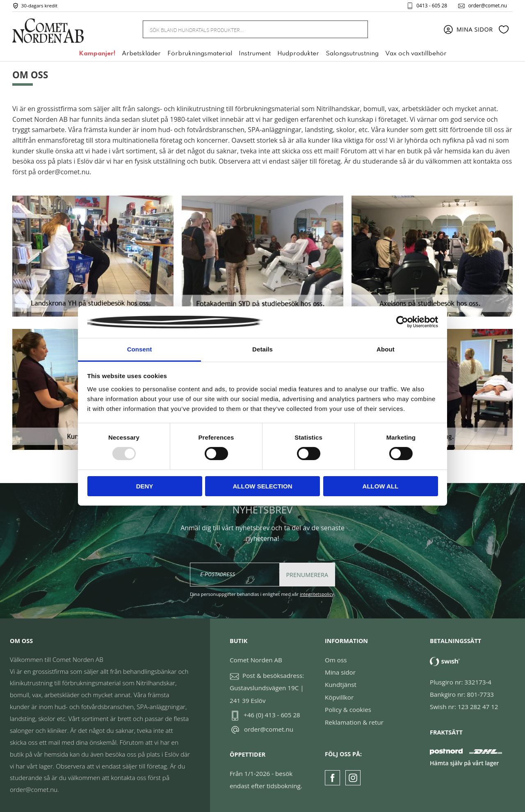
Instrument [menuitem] (255, 55)
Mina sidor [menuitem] (475, 30)
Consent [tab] (140, 349)
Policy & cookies (348, 709)
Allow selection (263, 486)
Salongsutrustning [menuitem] (352, 55)
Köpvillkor (339, 697)
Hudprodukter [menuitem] (298, 55)
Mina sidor (340, 672)
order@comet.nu (487, 6)
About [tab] (386, 349)
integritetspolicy (317, 594)
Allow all (381, 486)
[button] (504, 30)
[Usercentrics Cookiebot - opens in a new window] (402, 322)
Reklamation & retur (354, 722)
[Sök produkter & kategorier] (245, 30)
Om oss (336, 660)
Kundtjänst (341, 684)
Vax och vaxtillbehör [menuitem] (416, 55)
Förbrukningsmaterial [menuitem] (200, 55)
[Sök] (357, 30)
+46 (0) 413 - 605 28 (272, 715)
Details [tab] (262, 349)
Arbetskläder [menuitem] (141, 55)
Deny (145, 486)
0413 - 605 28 (431, 6)
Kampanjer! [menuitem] (97, 55)
